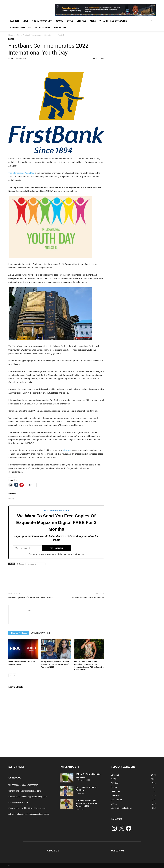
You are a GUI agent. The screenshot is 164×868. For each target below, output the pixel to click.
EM (12, 58)
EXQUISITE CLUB (42, 27)
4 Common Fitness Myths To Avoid (88, 597)
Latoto (25, 802)
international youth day (35, 564)
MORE (93, 21)
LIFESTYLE (81, 21)
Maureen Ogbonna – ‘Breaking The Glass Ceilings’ (31, 597)
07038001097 (33, 785)
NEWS (25, 21)
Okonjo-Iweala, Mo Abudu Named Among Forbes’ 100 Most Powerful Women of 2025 (56, 664)
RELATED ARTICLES (19, 633)
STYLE (70, 21)
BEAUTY (59, 21)
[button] (152, 21)
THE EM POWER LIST (42, 21)
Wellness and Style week (113, 21)
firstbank (20, 564)
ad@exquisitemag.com (39, 814)
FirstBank (67, 450)
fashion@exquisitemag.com (34, 808)
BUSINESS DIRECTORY (21, 27)
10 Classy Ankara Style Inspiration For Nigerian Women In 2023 (86, 803)
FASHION (15, 21)
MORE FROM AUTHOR (40, 633)
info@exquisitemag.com (30, 791)
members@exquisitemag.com (34, 797)
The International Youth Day (21, 173)
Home (11, 35)
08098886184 (18, 785)
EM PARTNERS (61, 27)
